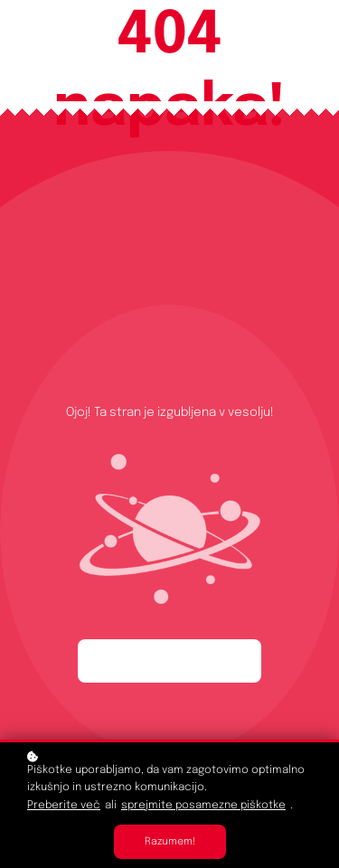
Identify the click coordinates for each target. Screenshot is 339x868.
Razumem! (170, 842)
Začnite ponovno (169, 661)
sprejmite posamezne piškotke (203, 806)
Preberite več (64, 806)
